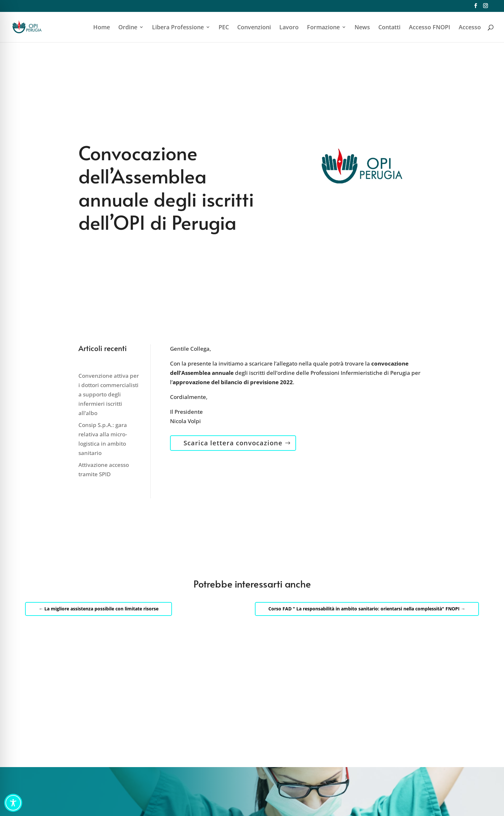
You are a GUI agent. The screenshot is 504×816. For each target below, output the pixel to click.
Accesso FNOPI (430, 28)
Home (102, 28)
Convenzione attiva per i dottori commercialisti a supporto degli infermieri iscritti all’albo (109, 394)
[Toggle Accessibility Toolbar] (13, 803)
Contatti (389, 28)
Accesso (470, 28)
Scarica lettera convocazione (233, 443)
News (362, 28)
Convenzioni (254, 28)
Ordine (128, 28)
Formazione (323, 28)
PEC (224, 28)
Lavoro (289, 28)
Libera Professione (178, 28)
